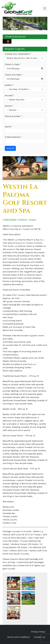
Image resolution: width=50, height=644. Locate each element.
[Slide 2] (13, 27)
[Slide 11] (37, 27)
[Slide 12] (39, 27)
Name (8, 127)
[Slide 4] (19, 27)
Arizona (23, 219)
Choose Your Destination (17, 54)
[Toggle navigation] (45, 8)
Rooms (8, 106)
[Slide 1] (11, 27)
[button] (6, 23)
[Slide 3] (16, 27)
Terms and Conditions (18, 637)
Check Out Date (13, 75)
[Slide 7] (26, 27)
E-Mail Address (12, 137)
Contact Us (40, 637)
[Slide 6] (24, 27)
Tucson (32, 219)
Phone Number (13, 116)
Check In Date (12, 64)
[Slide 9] (32, 27)
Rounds (9, 95)
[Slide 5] (21, 27)
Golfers (8, 85)
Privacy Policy (38, 632)
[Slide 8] (29, 27)
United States (10, 219)
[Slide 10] (34, 27)
